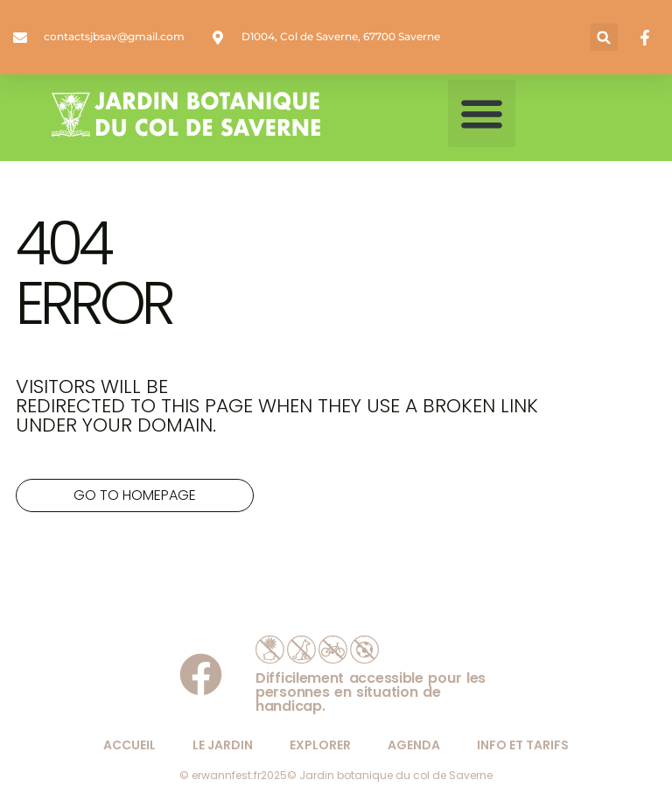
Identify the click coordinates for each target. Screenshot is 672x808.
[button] (604, 37)
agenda (414, 745)
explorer (320, 745)
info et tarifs (523, 745)
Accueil (129, 745)
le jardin (223, 745)
